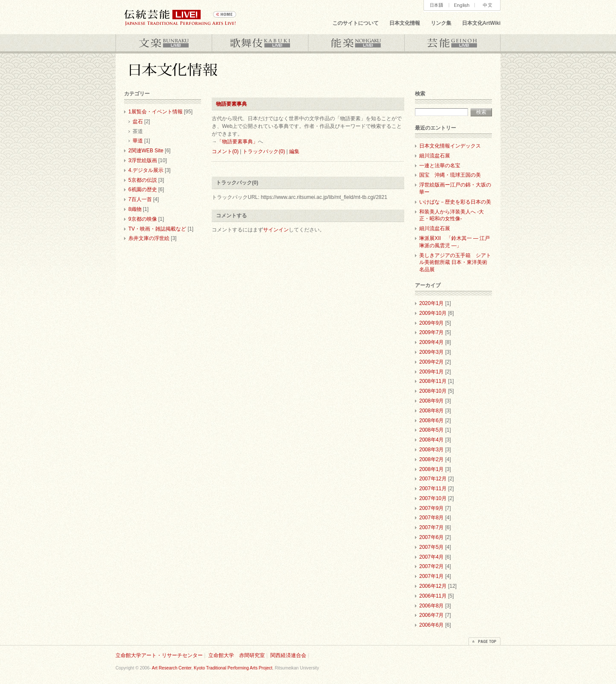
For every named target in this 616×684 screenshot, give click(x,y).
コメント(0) (225, 151)
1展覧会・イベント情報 (155, 112)
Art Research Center (172, 668)
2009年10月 (433, 313)
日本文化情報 (405, 23)
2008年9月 (431, 401)
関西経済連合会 (288, 655)
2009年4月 (431, 342)
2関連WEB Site (146, 151)
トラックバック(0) (264, 151)
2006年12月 (433, 586)
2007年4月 (431, 557)
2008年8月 (431, 411)
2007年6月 (431, 537)
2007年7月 (431, 527)
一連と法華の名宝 (440, 166)
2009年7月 (431, 332)
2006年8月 (431, 606)
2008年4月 (431, 440)
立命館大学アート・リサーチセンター (159, 655)
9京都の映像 (143, 219)
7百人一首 (140, 199)
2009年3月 (431, 352)
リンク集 (441, 23)
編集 (294, 151)
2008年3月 (431, 450)
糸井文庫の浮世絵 (149, 238)
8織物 (135, 209)
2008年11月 (433, 381)
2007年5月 (431, 547)
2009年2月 (431, 362)
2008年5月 (431, 430)
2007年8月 (431, 518)
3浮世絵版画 (143, 160)
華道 (138, 141)
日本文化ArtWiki (481, 23)
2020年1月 (431, 303)
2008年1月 (431, 469)
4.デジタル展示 (146, 170)
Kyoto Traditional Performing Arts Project (233, 668)
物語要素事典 (231, 104)
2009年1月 (431, 372)
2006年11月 (433, 596)
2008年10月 (433, 391)
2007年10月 (433, 498)
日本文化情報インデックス (450, 146)
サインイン (276, 230)
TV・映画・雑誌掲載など (157, 229)
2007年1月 (431, 576)
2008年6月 (431, 420)
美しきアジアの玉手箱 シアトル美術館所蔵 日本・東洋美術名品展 (455, 263)
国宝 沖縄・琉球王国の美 (450, 175)
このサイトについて (355, 23)
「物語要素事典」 (237, 142)
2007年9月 (431, 508)
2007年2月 (431, 566)
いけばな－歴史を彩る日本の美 (455, 202)
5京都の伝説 (143, 180)
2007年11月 (433, 489)
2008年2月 (431, 459)
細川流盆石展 (435, 156)
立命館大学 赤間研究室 (237, 655)
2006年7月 (431, 615)
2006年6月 (431, 625)
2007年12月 (433, 479)
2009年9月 (431, 323)
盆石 (138, 121)
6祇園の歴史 (143, 190)
